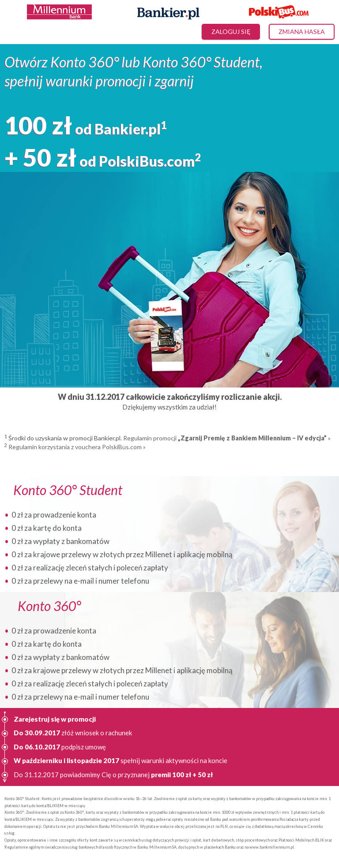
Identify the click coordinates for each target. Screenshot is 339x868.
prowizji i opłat (188, 840)
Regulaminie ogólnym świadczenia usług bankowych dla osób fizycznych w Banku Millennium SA (90, 847)
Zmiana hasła (302, 32)
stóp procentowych (253, 840)
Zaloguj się (231, 32)
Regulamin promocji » (227, 438)
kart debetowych (218, 840)
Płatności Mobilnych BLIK (301, 840)
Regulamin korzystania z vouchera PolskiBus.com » (77, 447)
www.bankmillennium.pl (272, 847)
